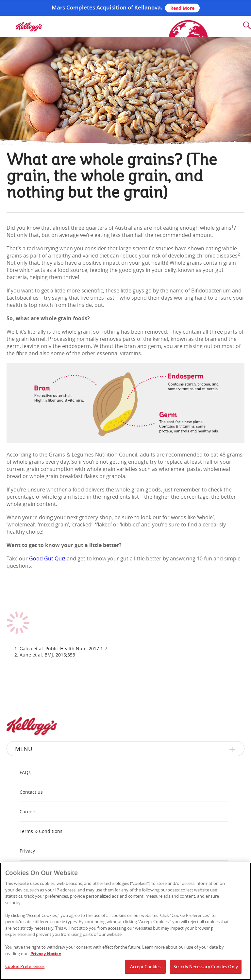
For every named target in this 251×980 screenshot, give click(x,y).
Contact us (31, 792)
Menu (24, 749)
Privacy (27, 851)
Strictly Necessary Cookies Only (206, 967)
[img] (29, 27)
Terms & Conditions (41, 831)
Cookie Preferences (25, 966)
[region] (125, 921)
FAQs (25, 772)
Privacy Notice (46, 954)
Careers (28, 812)
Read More (182, 8)
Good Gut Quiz (47, 558)
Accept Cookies (145, 967)
